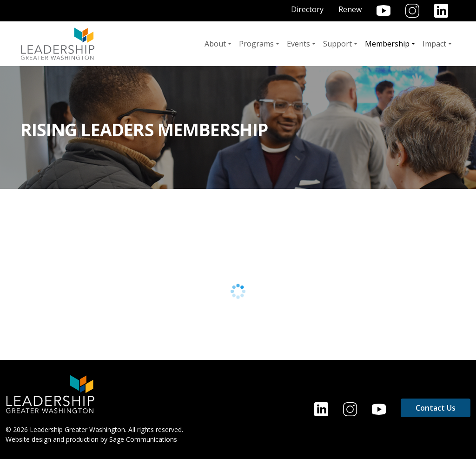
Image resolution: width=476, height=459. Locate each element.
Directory (307, 9)
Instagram (412, 11)
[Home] (50, 393)
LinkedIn (441, 11)
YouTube (383, 11)
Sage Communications (143, 439)
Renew (350, 9)
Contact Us (436, 408)
